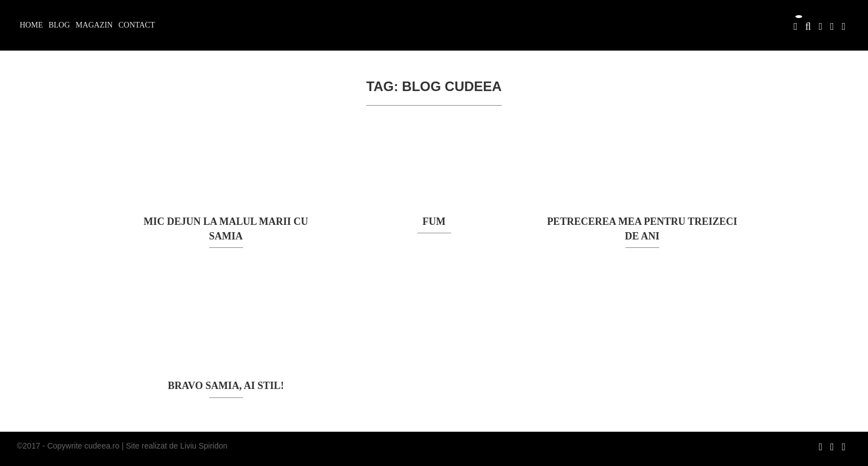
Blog (59, 25)
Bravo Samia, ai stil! (226, 386)
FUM (434, 221)
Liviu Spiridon (204, 446)
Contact (136, 25)
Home (31, 25)
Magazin (94, 25)
